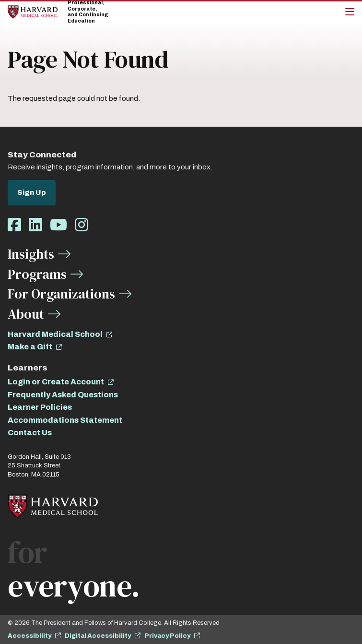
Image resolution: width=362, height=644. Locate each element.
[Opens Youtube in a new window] (58, 225)
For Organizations (61, 294)
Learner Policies (40, 407)
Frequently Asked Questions (63, 395)
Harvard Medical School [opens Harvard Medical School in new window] (55, 334)
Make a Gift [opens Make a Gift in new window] (30, 347)
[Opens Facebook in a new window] (14, 225)
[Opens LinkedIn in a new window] (35, 225)
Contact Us (30, 433)
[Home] (33, 12)
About (26, 314)
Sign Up (32, 192)
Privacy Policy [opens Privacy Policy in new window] (167, 636)
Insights (31, 254)
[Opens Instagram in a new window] (82, 225)
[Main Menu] (350, 12)
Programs (37, 274)
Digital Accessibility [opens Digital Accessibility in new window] (98, 636)
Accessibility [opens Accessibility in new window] (29, 636)
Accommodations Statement (65, 420)
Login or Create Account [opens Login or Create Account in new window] (56, 382)
